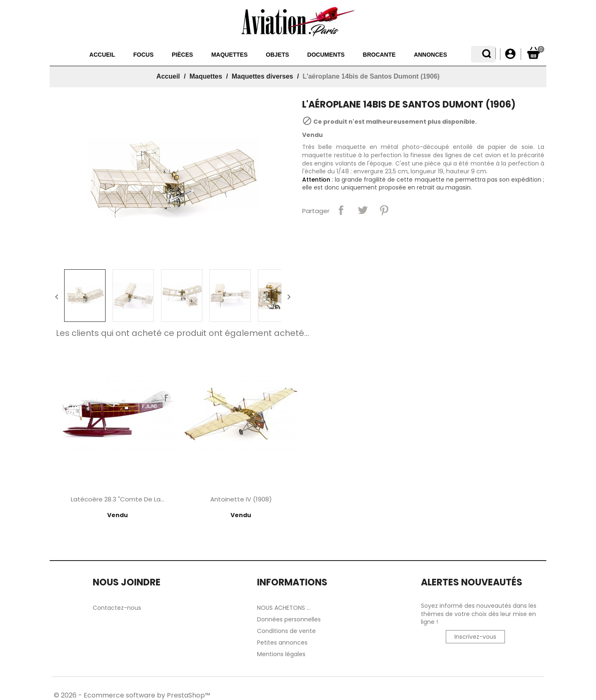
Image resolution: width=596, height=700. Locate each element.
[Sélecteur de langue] (490, 54)
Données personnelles (289, 619)
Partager (341, 210)
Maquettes (213, 55)
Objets (261, 55)
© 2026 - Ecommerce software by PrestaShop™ (132, 695)
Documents (309, 55)
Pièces (166, 55)
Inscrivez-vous (475, 637)
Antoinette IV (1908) (241, 499)
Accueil (86, 55)
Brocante (363, 55)
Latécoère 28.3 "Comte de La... (118, 499)
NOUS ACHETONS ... (284, 608)
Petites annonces (282, 642)
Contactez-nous (117, 608)
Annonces (414, 55)
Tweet (363, 210)
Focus (127, 55)
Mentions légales (281, 654)
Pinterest (384, 210)
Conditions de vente (286, 631)
